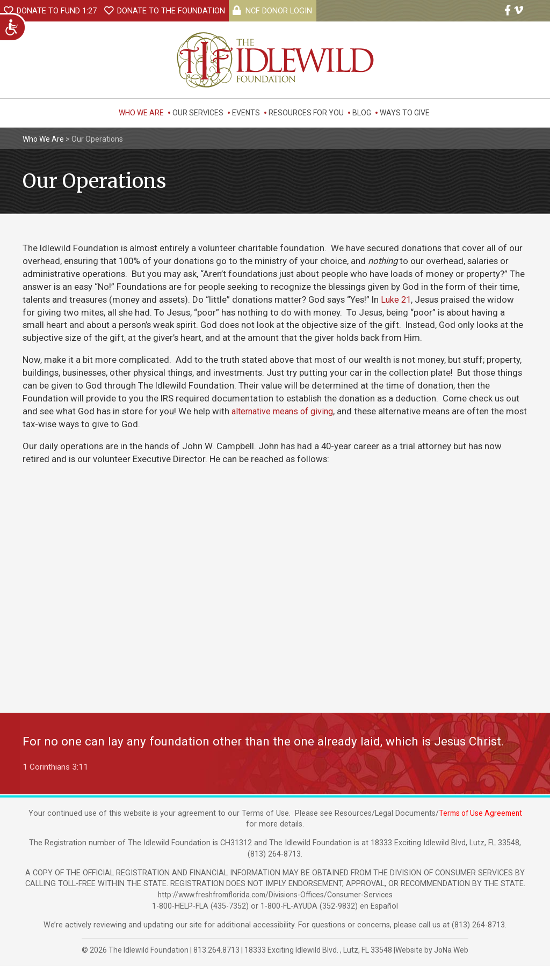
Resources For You (306, 113)
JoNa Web (451, 964)
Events (246, 113)
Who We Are (141, 113)
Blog (362, 113)
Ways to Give (405, 113)
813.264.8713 (216, 964)
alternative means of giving (286, 411)
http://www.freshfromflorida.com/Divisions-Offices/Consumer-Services (275, 909)
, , (319, 964)
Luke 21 (396, 299)
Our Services (198, 113)
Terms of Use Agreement (480, 827)
